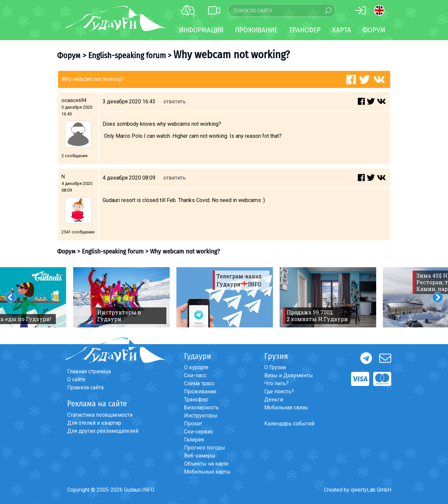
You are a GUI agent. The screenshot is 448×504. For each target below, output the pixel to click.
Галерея (194, 440)
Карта (342, 30)
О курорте (196, 367)
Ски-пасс (195, 375)
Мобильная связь (286, 408)
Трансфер (196, 399)
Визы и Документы (289, 375)
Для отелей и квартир (94, 423)
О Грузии (275, 367)
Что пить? (276, 383)
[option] (121, 297)
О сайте (76, 379)
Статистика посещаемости (100, 415)
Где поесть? (279, 391)
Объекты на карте (206, 464)
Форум (374, 30)
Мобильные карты (207, 472)
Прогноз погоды (205, 448)
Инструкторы (201, 416)
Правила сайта (85, 387)
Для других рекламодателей (103, 431)
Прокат (193, 424)
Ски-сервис (199, 432)
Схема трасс (199, 383)
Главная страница (89, 371)
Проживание (200, 391)
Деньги (274, 399)
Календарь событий (289, 424)
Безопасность (201, 408)
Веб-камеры (200, 456)
